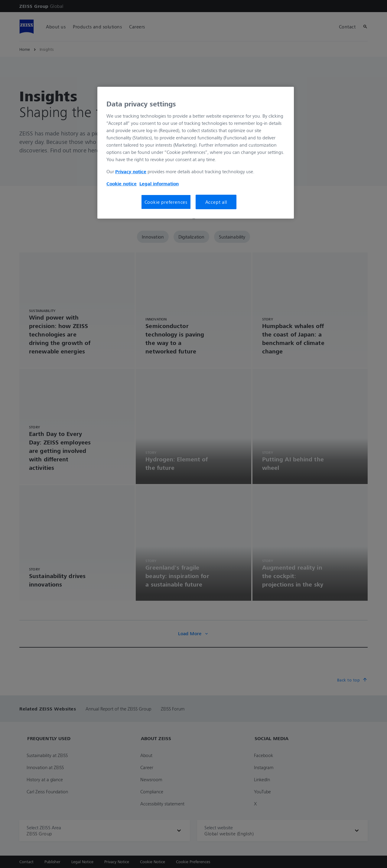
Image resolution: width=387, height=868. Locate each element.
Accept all (216, 202)
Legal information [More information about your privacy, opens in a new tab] (159, 184)
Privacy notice (131, 171)
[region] (196, 153)
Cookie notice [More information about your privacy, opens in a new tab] (122, 184)
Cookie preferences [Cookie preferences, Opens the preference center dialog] (166, 202)
